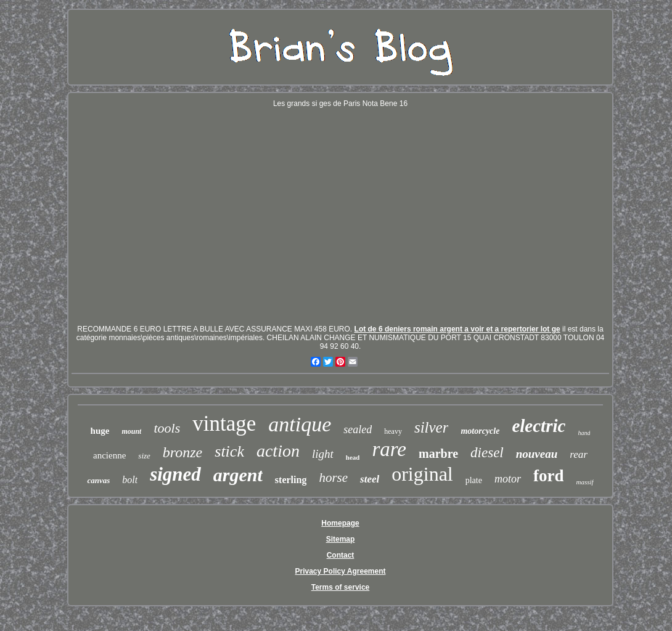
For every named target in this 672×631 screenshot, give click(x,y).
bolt (130, 480)
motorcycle (480, 431)
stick (229, 451)
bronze (182, 452)
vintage (224, 424)
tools (167, 428)
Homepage (340, 523)
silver (432, 427)
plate (474, 480)
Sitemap (341, 539)
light (323, 454)
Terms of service (341, 587)
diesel (487, 453)
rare (389, 449)
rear (579, 454)
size (144, 456)
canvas (98, 480)
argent (238, 475)
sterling (291, 480)
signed (175, 474)
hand (584, 433)
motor (508, 479)
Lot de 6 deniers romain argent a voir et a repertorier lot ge (457, 329)
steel (370, 479)
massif (584, 482)
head (353, 457)
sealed (358, 429)
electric (539, 426)
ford (549, 476)
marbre (438, 454)
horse (333, 478)
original (422, 474)
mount (131, 431)
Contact (341, 555)
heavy (393, 431)
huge (100, 431)
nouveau (537, 454)
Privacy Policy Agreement (341, 571)
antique (300, 424)
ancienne (109, 455)
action (278, 451)
